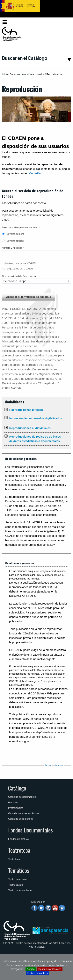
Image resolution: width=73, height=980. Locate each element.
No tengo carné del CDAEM (21, 263)
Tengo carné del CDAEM (19, 269)
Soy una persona (13, 234)
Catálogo (17, 788)
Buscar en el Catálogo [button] (25, 58)
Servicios (15, 74)
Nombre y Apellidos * (13, 248)
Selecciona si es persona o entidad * (21, 228)
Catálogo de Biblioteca (21, 819)
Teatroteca (19, 850)
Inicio (5, 74)
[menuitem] (65, 22)
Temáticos (19, 870)
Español (64, 22)
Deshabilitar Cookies (50, 969)
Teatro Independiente (20, 890)
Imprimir (59, 765)
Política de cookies (37, 973)
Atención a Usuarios (33, 74)
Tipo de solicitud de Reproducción (19, 276)
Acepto (31, 969)
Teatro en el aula (17, 879)
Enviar (48, 765)
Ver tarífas (35, 173)
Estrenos (13, 802)
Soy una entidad (13, 241)
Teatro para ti (15, 885)
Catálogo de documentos (22, 797)
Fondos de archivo (18, 839)
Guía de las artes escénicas (24, 813)
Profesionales (16, 808)
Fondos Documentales (30, 830)
